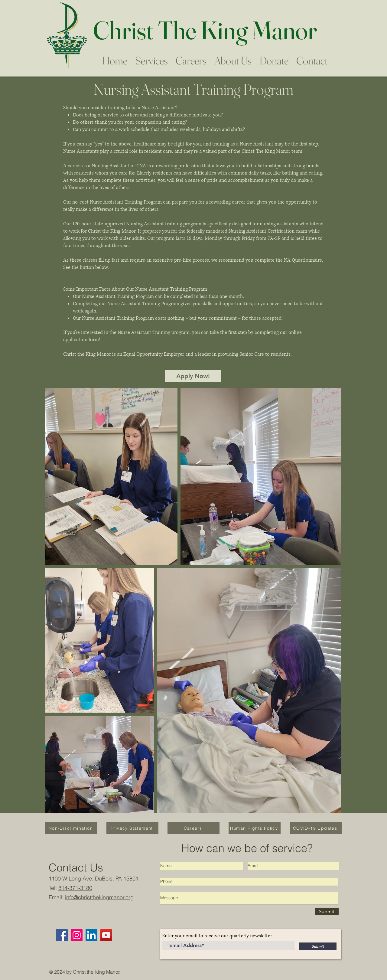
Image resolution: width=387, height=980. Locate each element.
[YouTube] (106, 935)
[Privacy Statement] (132, 828)
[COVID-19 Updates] (316, 828)
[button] (191, 58)
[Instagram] (77, 935)
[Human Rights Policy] (255, 828)
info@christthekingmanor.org (99, 897)
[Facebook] (62, 935)
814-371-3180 (75, 888)
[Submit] (327, 911)
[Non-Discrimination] (71, 828)
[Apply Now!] (193, 376)
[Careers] (193, 828)
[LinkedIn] (91, 935)
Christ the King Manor (96, 972)
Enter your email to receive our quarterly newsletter (217, 936)
